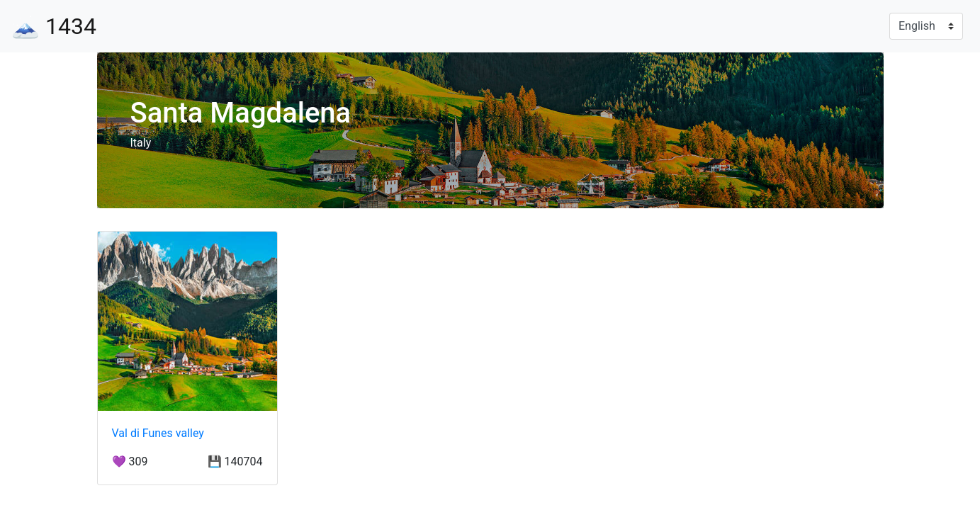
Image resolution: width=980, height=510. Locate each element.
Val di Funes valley (158, 433)
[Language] (926, 26)
